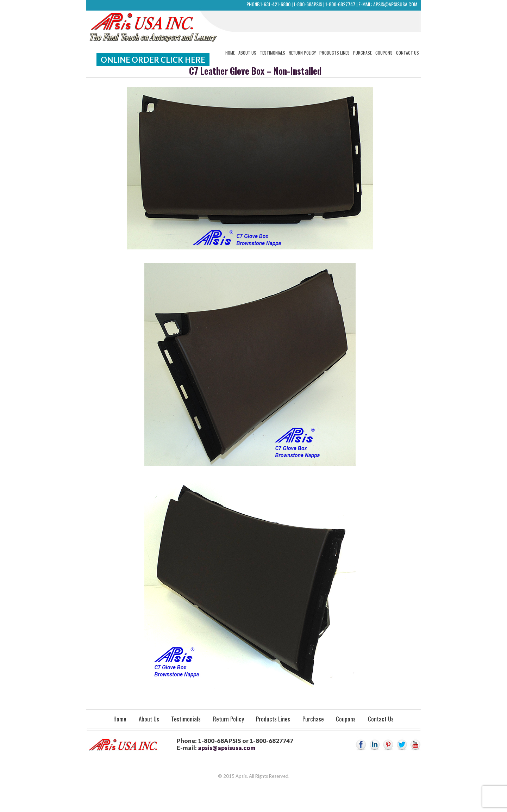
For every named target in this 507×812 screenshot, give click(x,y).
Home (230, 53)
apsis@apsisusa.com (395, 4)
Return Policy (302, 53)
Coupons (384, 53)
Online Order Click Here (153, 60)
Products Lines (334, 53)
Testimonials (273, 53)
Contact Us (408, 53)
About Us (247, 53)
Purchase (362, 53)
